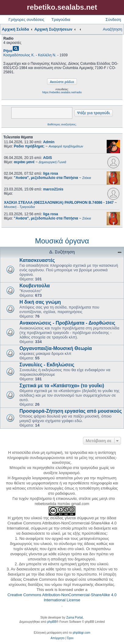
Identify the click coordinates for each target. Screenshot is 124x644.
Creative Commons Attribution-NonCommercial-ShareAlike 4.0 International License (62, 597)
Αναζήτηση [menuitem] (112, 29)
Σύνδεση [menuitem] (113, 20)
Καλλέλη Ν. (47, 55)
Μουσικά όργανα (62, 241)
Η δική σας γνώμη (40, 302)
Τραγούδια (61, 20)
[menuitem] (58, 638)
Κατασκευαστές (37, 260)
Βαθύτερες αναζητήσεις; (62, 124)
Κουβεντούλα (35, 286)
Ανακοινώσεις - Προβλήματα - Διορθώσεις (67, 323)
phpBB (52, 622)
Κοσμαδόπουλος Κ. (19, 55)
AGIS (48, 158)
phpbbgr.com (81, 633)
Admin (49, 142)
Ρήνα (8, 51)
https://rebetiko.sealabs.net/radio (62, 92)
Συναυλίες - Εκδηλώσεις (47, 365)
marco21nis (53, 189)
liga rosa (51, 173)
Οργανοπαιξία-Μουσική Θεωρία (56, 348)
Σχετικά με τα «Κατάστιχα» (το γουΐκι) (62, 386)
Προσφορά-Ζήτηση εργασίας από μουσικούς (71, 411)
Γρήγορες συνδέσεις (26, 20)
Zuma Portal (74, 618)
